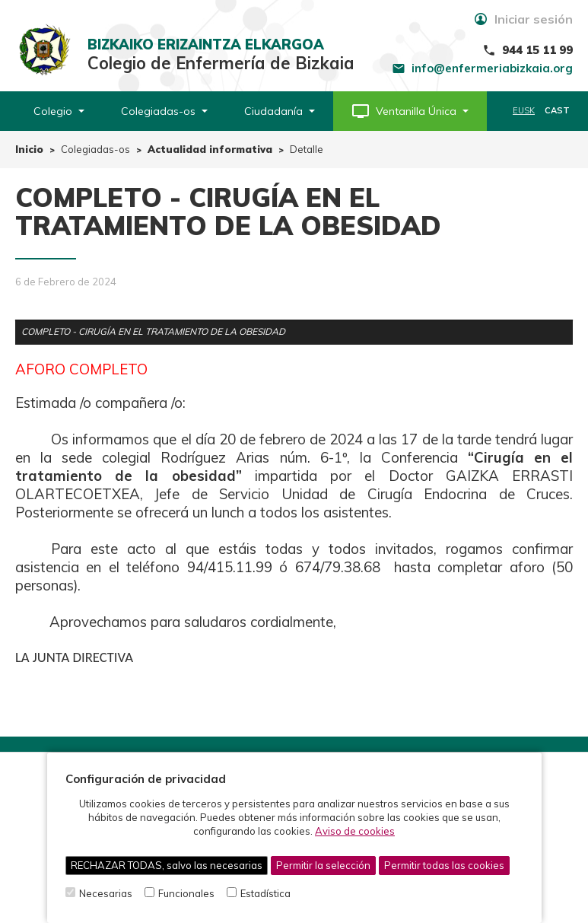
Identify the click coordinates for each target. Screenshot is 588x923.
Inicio (29, 149)
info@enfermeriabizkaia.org (492, 68)
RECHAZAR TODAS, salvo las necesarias (167, 865)
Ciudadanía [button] (280, 111)
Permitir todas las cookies (444, 865)
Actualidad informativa (210, 149)
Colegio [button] (59, 111)
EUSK (524, 110)
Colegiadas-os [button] (164, 111)
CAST (557, 110)
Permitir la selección (323, 865)
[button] (410, 111)
